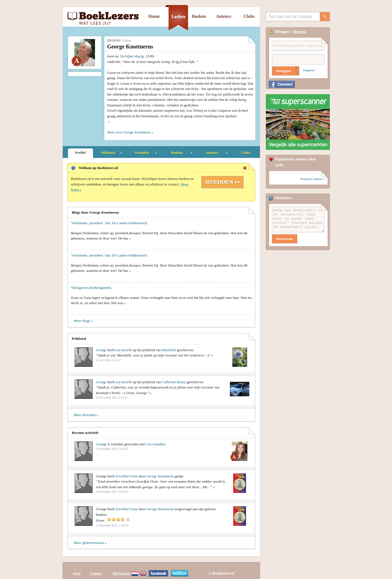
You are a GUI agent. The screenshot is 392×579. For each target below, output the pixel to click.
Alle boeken (121, 569)
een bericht (124, 350)
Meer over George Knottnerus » (130, 132)
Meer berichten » (86, 415)
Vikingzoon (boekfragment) (91, 288)
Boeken (199, 16)
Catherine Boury (174, 382)
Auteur (127, 40)
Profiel (80, 152)
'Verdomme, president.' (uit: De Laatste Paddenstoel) (109, 223)
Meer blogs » (83, 321)
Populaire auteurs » (313, 179)
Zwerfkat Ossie (127, 476)
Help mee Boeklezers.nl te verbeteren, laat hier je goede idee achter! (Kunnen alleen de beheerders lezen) (298, 219)
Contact (96, 569)
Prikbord (108, 152)
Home (154, 16)
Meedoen (300, 32)
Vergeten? (309, 70)
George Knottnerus (160, 476)
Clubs (249, 16)
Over (77, 569)
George (101, 350)
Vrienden (142, 152)
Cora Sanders (156, 444)
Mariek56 (169, 350)
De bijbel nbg (130, 56)
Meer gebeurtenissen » (90, 543)
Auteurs (224, 16)
